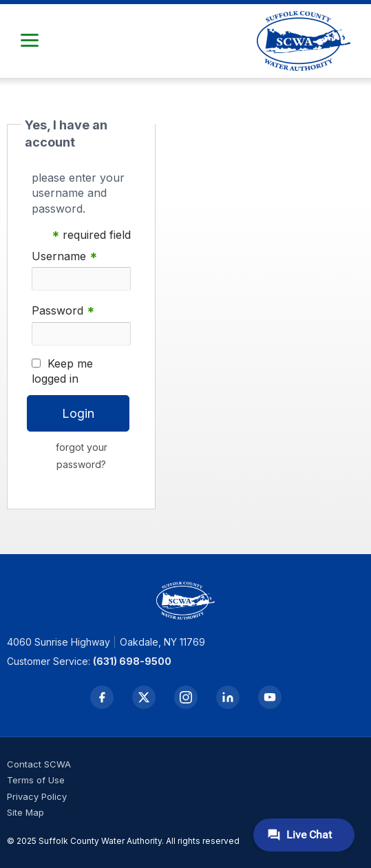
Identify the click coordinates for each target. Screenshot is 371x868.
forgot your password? (82, 456)
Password (63, 311)
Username (64, 256)
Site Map (25, 812)
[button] (30, 41)
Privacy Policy (37, 796)
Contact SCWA (39, 764)
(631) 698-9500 (132, 661)
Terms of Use (36, 780)
